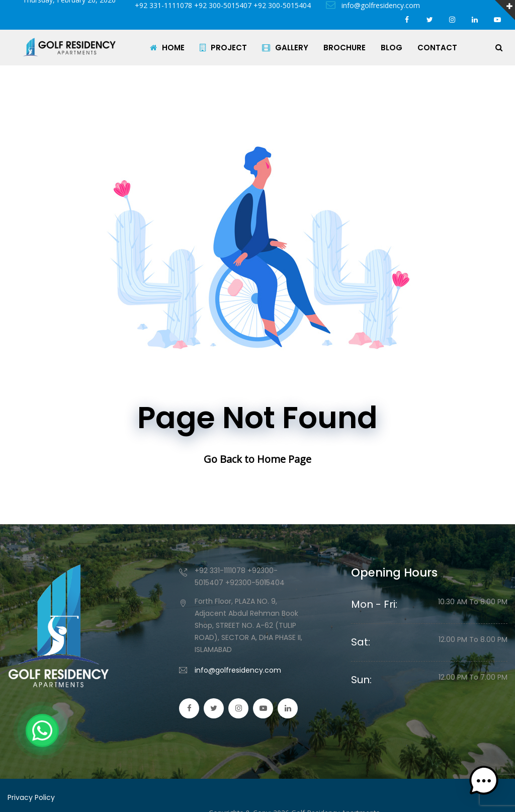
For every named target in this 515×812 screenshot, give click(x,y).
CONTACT (437, 48)
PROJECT (223, 48)
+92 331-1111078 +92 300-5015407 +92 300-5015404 (221, 5)
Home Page (284, 459)
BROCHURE (345, 48)
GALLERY (285, 48)
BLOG (392, 48)
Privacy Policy (31, 797)
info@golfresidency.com (373, 5)
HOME (167, 48)
